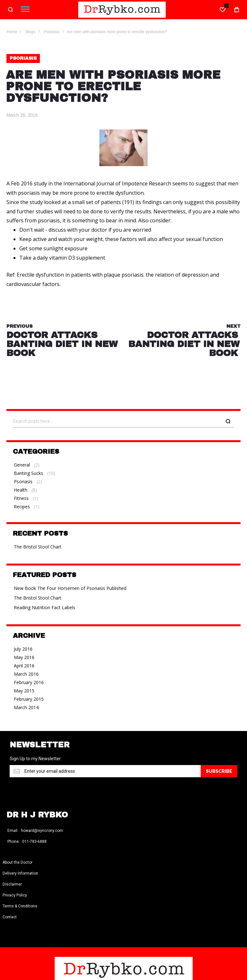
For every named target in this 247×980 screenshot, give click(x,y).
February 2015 (29, 699)
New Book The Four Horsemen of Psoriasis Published (70, 588)
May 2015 (24, 691)
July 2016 (23, 649)
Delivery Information (20, 874)
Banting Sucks (28, 473)
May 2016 (24, 657)
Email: (13, 831)
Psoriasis (52, 32)
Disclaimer (12, 885)
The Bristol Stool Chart (38, 547)
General (22, 465)
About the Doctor (18, 863)
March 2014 (26, 707)
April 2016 (24, 666)
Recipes (22, 507)
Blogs (31, 32)
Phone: (14, 842)
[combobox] (123, 422)
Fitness (21, 498)
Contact (10, 917)
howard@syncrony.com (42, 831)
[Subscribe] (219, 771)
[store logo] (122, 10)
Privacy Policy (15, 895)
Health (21, 490)
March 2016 (26, 674)
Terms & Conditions (20, 906)
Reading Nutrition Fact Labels (45, 607)
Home (12, 32)
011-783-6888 (34, 842)
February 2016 (29, 682)
